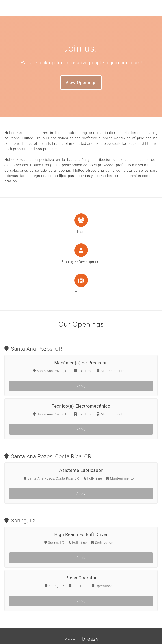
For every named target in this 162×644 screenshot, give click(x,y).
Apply (81, 386)
